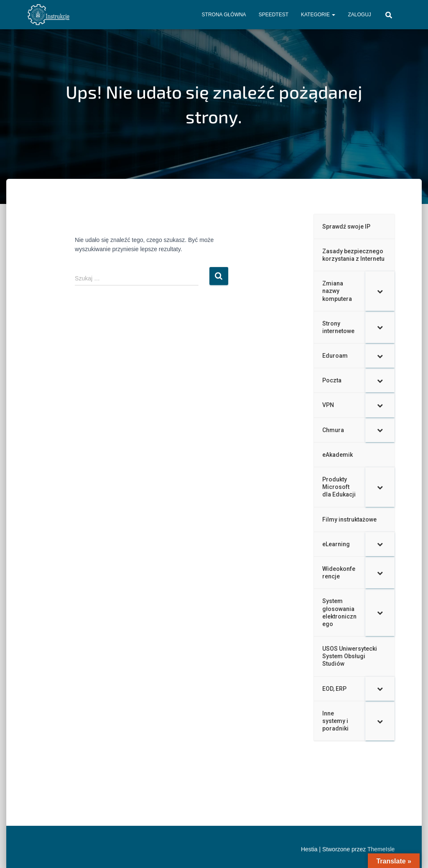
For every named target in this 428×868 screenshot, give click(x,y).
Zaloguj (359, 15)
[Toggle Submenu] (380, 291)
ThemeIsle (381, 849)
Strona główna (224, 15)
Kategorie (318, 15)
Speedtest (274, 15)
